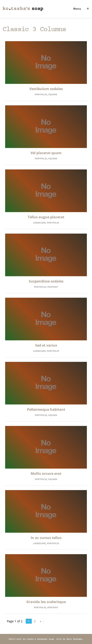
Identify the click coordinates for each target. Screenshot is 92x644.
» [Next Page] (41, 621)
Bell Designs (74, 639)
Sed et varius (46, 345)
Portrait (53, 287)
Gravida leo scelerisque (46, 602)
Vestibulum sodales (46, 89)
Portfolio (41, 94)
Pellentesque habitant (46, 409)
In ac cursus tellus (46, 538)
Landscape (39, 223)
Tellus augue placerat (46, 217)
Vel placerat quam (46, 153)
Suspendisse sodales (46, 281)
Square (53, 94)
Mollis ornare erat (46, 474)
